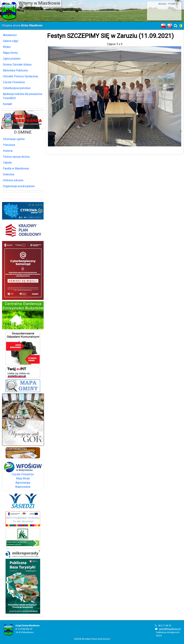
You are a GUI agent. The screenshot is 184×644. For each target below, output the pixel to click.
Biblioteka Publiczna (15, 70)
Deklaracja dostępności (168, 632)
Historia (8, 151)
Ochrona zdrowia (13, 180)
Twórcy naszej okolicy (16, 157)
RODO (159, 636)
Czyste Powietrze (14, 82)
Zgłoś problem (12, 59)
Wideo (7, 47)
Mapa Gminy (10, 53)
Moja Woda (23, 478)
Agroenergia (23, 483)
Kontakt (8, 104)
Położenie (9, 145)
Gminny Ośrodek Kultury (17, 65)
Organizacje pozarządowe (19, 186)
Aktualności (10, 35)
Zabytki (7, 163)
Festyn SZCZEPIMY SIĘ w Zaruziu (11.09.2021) (110, 36)
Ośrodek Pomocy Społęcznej (20, 76)
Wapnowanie (23, 487)
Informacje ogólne (14, 139)
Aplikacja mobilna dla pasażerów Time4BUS (23, 96)
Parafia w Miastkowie (16, 168)
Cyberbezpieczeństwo (17, 88)
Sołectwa (9, 174)
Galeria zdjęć (11, 41)
